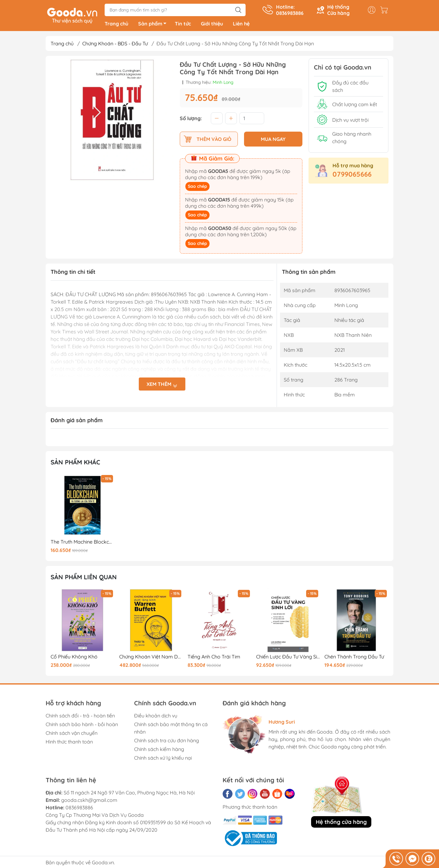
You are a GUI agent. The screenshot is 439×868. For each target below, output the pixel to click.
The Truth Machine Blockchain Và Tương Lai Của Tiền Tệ (83, 543)
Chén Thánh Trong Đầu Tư (354, 658)
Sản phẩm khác (75, 463)
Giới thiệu (212, 25)
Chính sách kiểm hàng (159, 750)
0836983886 (79, 808)
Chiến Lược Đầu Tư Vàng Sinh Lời (288, 658)
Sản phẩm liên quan (84, 578)
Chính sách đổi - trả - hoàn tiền (80, 717)
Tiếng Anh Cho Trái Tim (214, 658)
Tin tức (183, 25)
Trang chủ (116, 25)
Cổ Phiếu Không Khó (74, 658)
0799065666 (352, 175)
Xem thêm (162, 385)
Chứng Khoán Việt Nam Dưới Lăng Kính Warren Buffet (151, 658)
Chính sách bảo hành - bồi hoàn (82, 725)
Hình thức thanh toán (69, 743)
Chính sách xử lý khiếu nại (163, 759)
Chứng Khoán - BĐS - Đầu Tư (115, 45)
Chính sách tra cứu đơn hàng (167, 741)
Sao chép (197, 188)
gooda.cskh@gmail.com (89, 801)
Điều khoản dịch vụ (156, 717)
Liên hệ (241, 25)
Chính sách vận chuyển (72, 734)
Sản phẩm (154, 26)
